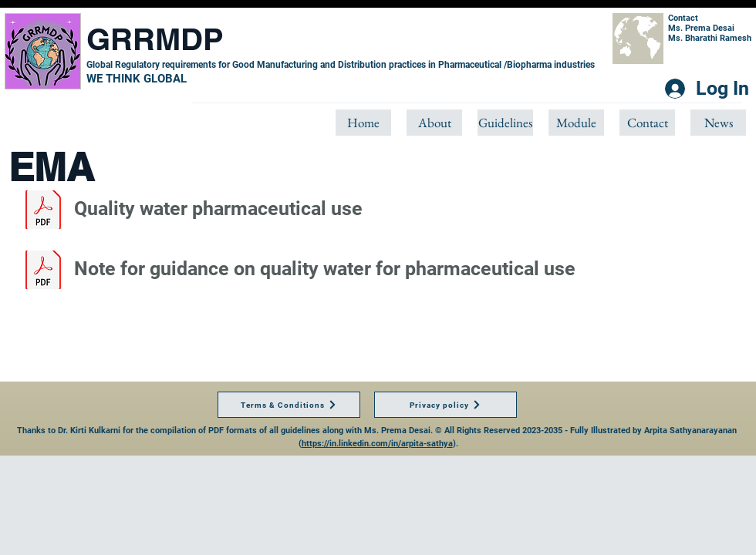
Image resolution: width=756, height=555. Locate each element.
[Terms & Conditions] (289, 405)
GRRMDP (155, 39)
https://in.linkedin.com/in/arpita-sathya (377, 444)
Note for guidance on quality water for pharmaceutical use (325, 269)
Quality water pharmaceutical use (218, 209)
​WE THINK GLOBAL (137, 79)
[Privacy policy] (445, 405)
